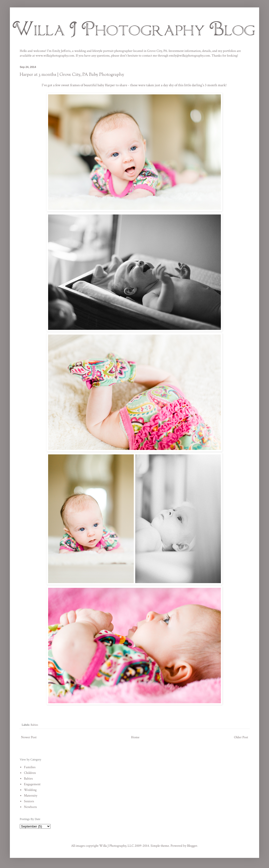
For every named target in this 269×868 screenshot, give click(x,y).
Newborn (30, 807)
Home (135, 737)
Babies (34, 725)
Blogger (192, 846)
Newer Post (29, 737)
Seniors (29, 801)
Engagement (32, 784)
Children (30, 773)
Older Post (241, 737)
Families (30, 767)
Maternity (31, 796)
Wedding (30, 790)
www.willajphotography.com (55, 56)
